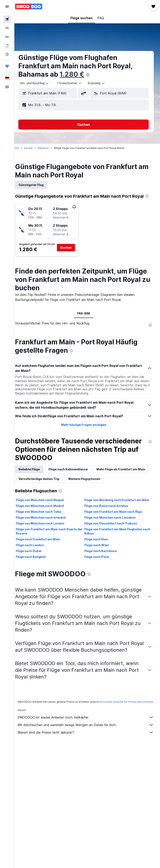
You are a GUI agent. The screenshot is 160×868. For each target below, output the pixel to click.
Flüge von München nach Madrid (47, 525)
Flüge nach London (37, 565)
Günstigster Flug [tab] (38, 185)
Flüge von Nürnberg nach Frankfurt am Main (117, 517)
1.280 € (79, 74)
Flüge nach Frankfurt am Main (45, 559)
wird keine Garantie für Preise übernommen (52, 727)
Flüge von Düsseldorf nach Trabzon (114, 543)
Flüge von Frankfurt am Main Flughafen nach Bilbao (117, 551)
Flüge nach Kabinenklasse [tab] (75, 475)
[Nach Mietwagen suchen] (7, 37)
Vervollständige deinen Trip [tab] (104, 485)
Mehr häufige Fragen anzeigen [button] (87, 431)
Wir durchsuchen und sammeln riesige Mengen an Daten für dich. (89, 747)
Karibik (36, 148)
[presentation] (95, 75)
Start (24, 148)
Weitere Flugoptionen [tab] (42, 494)
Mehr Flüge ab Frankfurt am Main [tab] (50, 485)
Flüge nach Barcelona (104, 571)
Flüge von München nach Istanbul (48, 537)
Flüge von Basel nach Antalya (110, 525)
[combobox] (104, 83)
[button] (7, 6)
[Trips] (7, 66)
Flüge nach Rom (100, 559)
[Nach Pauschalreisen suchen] (7, 46)
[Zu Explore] (7, 54)
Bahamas (51, 148)
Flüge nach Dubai (36, 571)
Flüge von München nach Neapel (47, 515)
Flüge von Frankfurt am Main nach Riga (117, 531)
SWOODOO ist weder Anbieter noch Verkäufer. (89, 739)
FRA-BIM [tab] (87, 319)
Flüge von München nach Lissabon (114, 537)
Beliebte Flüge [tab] (36, 475)
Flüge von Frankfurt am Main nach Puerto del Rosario (54, 551)
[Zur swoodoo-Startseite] (29, 6)
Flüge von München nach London (47, 543)
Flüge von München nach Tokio (46, 531)
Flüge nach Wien (100, 565)
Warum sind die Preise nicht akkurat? (89, 755)
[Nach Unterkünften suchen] (7, 28)
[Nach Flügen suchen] (7, 19)
